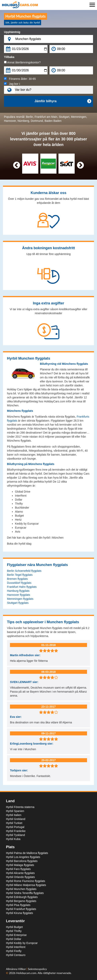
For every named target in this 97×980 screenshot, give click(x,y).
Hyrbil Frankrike (16, 831)
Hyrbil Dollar (14, 939)
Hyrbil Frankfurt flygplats (21, 909)
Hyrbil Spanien (15, 811)
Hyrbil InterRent (16, 947)
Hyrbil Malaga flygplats (20, 865)
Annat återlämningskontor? (22, 62)
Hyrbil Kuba (13, 839)
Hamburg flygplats (18, 591)
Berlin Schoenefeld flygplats (24, 571)
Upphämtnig (12, 32)
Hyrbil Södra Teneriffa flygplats (25, 893)
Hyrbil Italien (14, 815)
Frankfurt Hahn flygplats (22, 587)
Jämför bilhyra (63, 101)
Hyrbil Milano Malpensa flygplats (26, 885)
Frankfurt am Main (46, 117)
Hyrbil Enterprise (16, 935)
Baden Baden (53, 121)
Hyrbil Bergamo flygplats (21, 901)
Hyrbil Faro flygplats (18, 869)
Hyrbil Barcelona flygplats (22, 861)
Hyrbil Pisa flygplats (18, 905)
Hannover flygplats (19, 595)
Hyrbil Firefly (14, 951)
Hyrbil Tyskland (15, 835)
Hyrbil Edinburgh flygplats (22, 897)
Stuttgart (64, 117)
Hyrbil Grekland (16, 819)
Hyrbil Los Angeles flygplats (23, 857)
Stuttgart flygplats (18, 603)
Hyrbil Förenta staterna (20, 807)
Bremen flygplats (17, 579)
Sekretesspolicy (37, 969)
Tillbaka (9, 57)
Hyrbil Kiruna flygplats (19, 913)
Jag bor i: (12, 84)
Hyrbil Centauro (16, 955)
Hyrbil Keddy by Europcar (22, 943)
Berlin (30, 117)
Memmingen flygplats (20, 599)
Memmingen (79, 117)
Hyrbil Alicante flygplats (20, 873)
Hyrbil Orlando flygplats (20, 877)
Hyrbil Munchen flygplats (21, 889)
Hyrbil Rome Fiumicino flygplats (26, 881)
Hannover (10, 121)
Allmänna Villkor (16, 969)
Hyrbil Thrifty (14, 931)
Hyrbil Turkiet (14, 823)
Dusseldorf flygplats (19, 583)
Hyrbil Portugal (15, 827)
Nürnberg (23, 121)
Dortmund (37, 121)
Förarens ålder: (20, 79)
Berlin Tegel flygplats (20, 575)
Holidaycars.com (26, 973)
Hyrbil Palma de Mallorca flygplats (27, 853)
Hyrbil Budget (14, 927)
